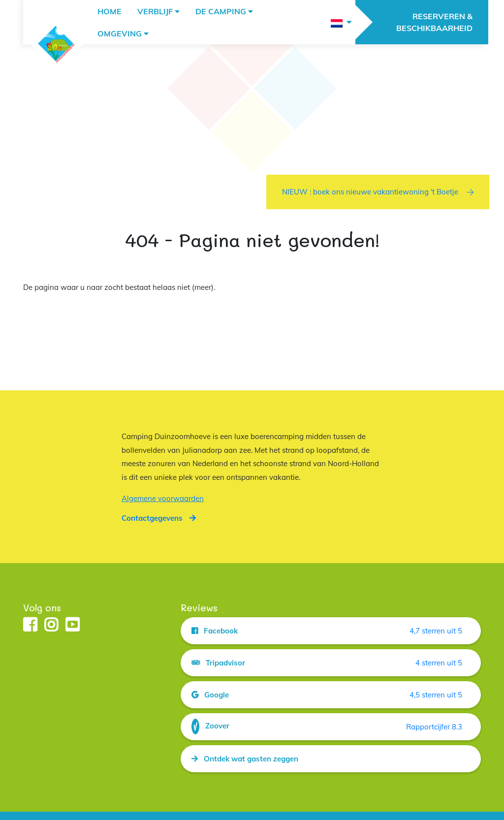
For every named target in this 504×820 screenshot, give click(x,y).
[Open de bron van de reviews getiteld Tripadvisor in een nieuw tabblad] (331, 663)
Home (110, 11)
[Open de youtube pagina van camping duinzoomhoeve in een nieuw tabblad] (72, 626)
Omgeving (120, 33)
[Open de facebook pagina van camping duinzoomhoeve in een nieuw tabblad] (30, 626)
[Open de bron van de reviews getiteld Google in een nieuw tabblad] (331, 695)
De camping (221, 11)
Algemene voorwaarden (163, 498)
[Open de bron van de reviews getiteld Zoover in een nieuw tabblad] (331, 727)
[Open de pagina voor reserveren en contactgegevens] (159, 518)
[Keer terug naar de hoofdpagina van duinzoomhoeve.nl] (56, 45)
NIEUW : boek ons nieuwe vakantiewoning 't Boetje (378, 192)
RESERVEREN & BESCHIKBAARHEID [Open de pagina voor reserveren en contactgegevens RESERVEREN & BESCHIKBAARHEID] (434, 22)
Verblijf (155, 11)
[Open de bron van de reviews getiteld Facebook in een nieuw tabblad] (331, 631)
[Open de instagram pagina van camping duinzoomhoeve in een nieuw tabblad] (51, 626)
